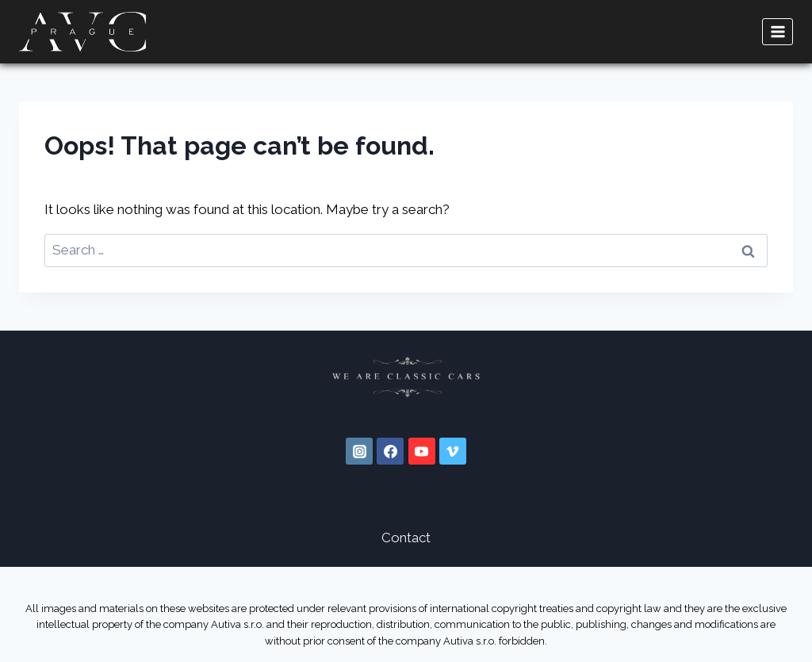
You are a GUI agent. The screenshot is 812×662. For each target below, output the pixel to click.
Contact (406, 538)
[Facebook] (390, 451)
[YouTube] (422, 451)
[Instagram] (359, 451)
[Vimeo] (453, 451)
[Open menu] (778, 31)
